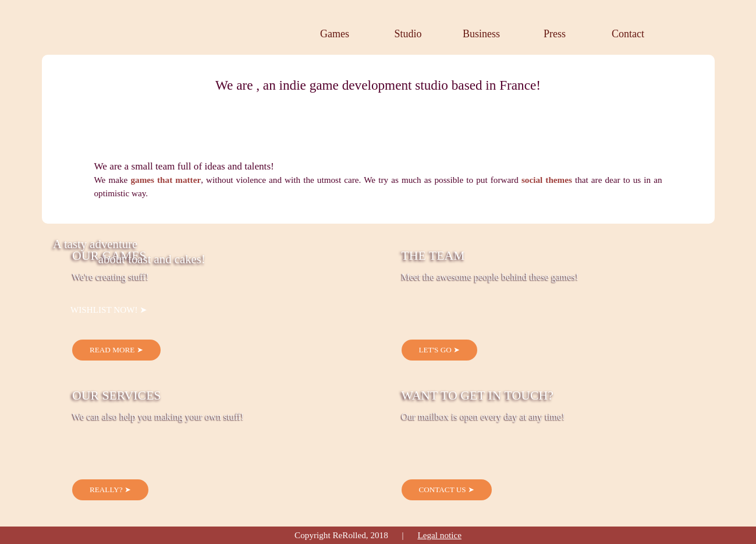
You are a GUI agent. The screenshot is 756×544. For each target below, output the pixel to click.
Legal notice (439, 535)
